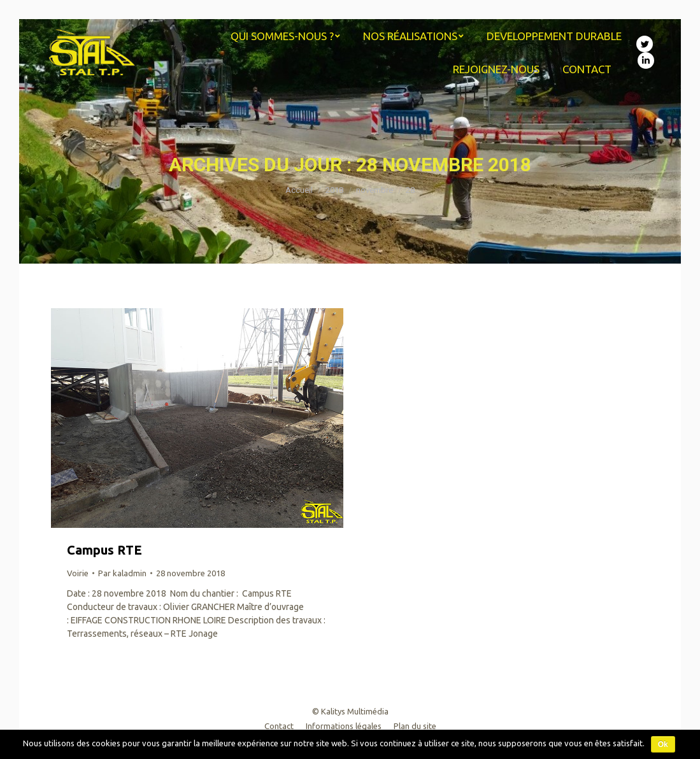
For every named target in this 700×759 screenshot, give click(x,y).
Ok (663, 744)
